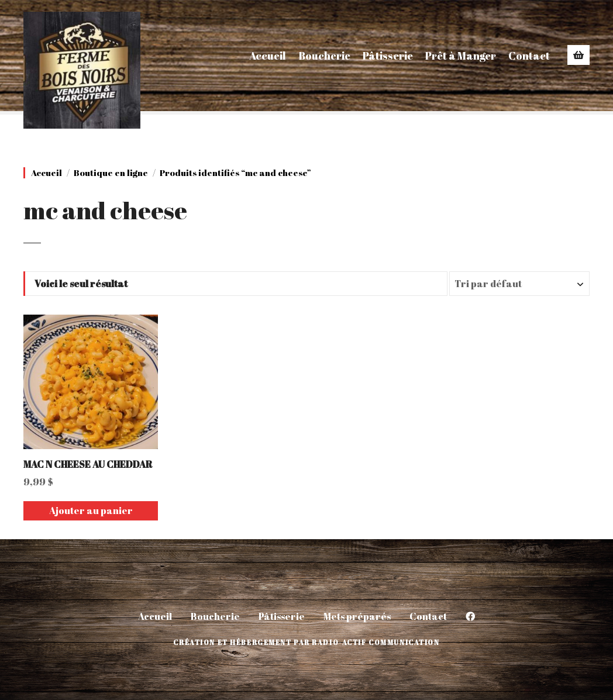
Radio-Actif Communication (376, 642)
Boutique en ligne (111, 173)
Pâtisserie (388, 56)
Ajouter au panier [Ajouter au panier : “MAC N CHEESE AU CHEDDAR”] (91, 511)
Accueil (268, 56)
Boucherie (324, 56)
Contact (529, 56)
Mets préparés (357, 616)
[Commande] (519, 284)
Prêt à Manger (461, 56)
